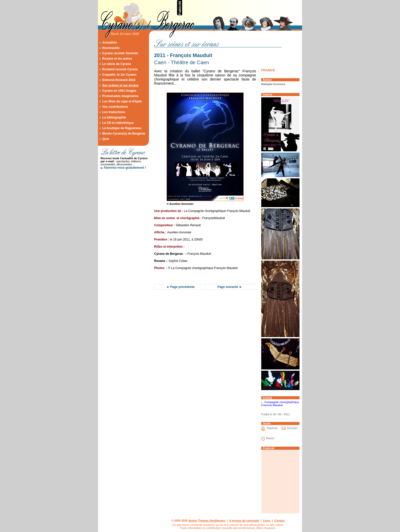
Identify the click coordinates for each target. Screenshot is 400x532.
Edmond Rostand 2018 (119, 80)
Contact (279, 521)
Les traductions (114, 112)
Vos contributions (115, 107)
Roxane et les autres (117, 59)
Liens (267, 521)
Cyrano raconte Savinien (120, 53)
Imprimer (272, 428)
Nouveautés (111, 48)
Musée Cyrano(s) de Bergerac (124, 134)
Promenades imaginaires (120, 96)
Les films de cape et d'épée (122, 101)
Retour (270, 438)
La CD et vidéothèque (118, 123)
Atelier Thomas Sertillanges (207, 521)
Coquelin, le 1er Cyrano (119, 75)
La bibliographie (114, 117)
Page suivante (228, 287)
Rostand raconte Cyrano (120, 69)
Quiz (106, 139)
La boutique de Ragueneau (122, 128)
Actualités (110, 43)
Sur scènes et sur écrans (120, 85)
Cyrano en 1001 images (119, 91)
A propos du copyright (244, 521)
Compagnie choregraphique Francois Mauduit (280, 404)
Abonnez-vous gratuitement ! (125, 168)
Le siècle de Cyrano (117, 64)
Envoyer (292, 428)
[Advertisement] (242, 8)
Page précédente (182, 287)
